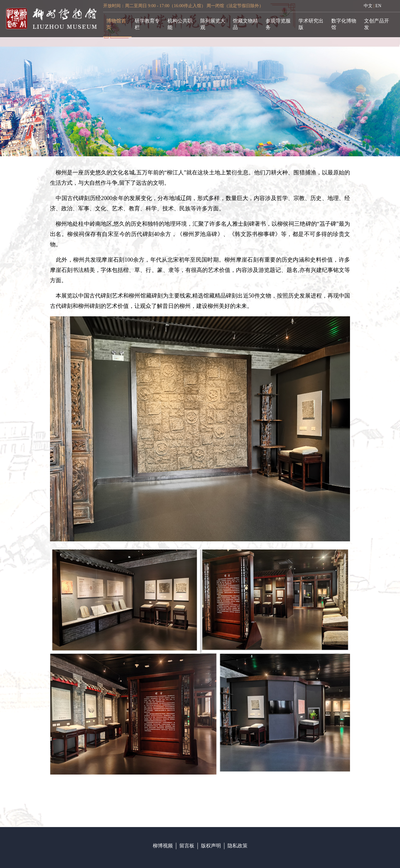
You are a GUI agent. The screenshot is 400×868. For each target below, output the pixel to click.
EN (378, 6)
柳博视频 (163, 846)
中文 (368, 6)
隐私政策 (237, 846)
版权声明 (211, 846)
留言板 (187, 846)
